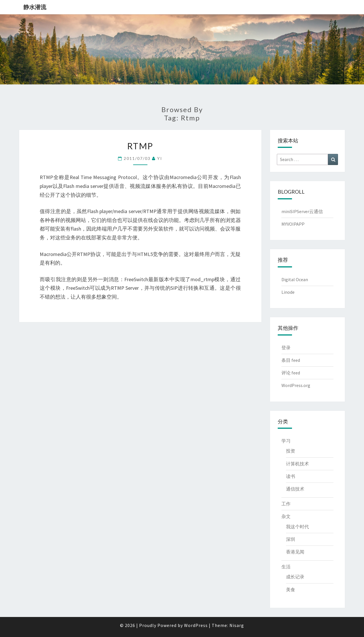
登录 (286, 348)
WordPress (196, 625)
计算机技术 (297, 464)
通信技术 (295, 489)
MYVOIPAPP (293, 224)
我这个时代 (297, 527)
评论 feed (291, 373)
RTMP (140, 146)
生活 (286, 567)
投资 (291, 451)
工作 (286, 504)
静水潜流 (35, 7)
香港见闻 (295, 552)
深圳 (291, 539)
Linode (288, 292)
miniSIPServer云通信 (302, 211)
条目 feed (291, 360)
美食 (291, 590)
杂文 (286, 516)
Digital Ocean (295, 279)
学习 (286, 441)
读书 (291, 476)
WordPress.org (296, 385)
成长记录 (295, 577)
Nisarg (237, 625)
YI (160, 158)
